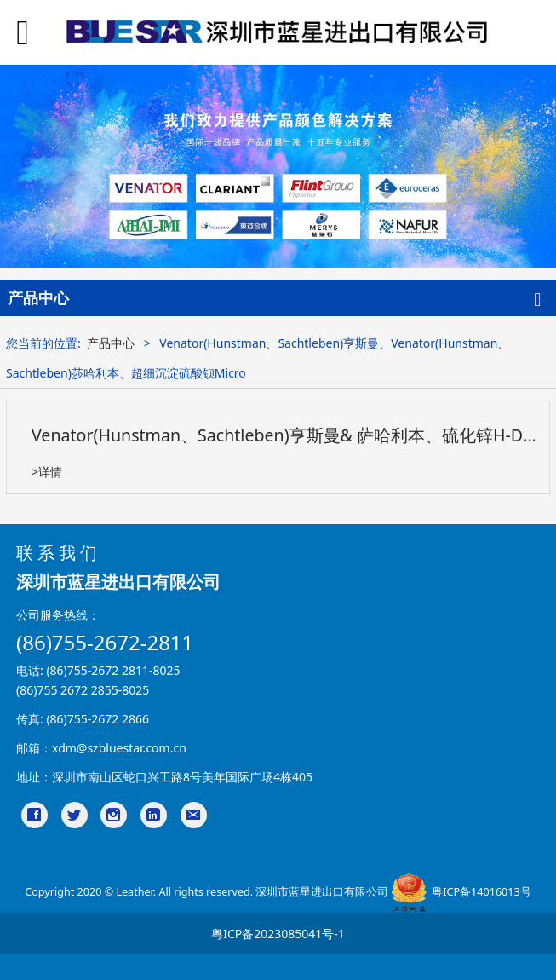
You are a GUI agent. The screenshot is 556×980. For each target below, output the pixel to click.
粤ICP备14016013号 (481, 893)
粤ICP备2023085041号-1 (278, 934)
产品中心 (111, 343)
